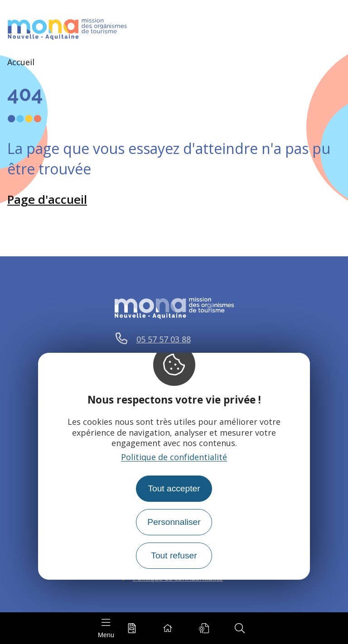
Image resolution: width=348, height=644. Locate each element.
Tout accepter (174, 488)
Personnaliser (174, 522)
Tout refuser (174, 555)
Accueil (21, 62)
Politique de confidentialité (174, 457)
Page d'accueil (47, 199)
